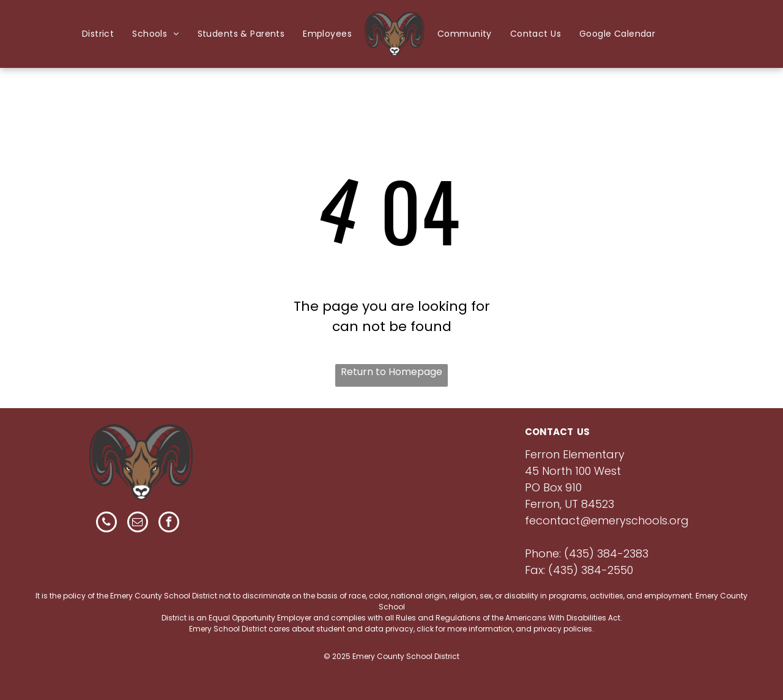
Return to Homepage (391, 372)
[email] (138, 523)
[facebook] (169, 523)
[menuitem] (98, 34)
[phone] (106, 523)
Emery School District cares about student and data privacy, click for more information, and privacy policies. (391, 629)
